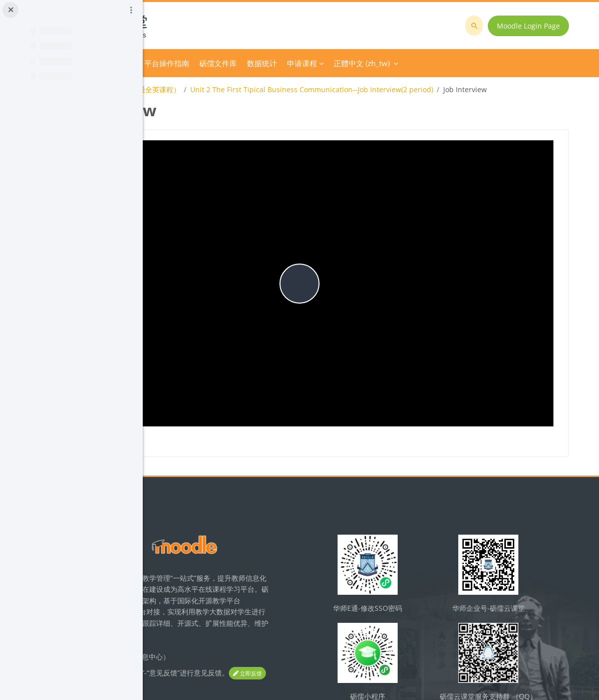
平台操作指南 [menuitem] (303, 63)
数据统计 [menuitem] (398, 63)
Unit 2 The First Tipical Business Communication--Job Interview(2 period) (447, 89)
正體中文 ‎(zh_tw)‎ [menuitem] (497, 63)
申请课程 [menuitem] (438, 63)
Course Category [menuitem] (235, 63)
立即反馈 (212, 626)
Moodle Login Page (535, 26)
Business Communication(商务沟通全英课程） (241, 89)
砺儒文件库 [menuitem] (354, 63)
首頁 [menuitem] (189, 63)
